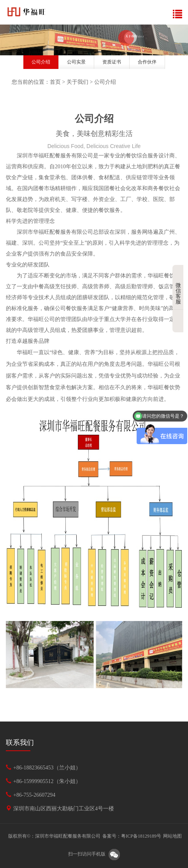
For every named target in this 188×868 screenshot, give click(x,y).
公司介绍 (41, 62)
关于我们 (77, 82)
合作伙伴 (147, 62)
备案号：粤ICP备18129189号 (132, 836)
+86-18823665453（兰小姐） (47, 768)
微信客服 (179, 288)
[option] (94, 40)
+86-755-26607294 (34, 795)
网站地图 (172, 836)
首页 (55, 82)
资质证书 (112, 62)
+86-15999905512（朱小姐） (47, 781)
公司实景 (76, 62)
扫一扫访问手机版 (87, 854)
